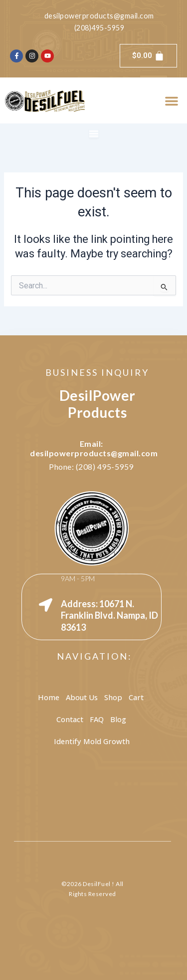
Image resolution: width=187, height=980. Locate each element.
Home (49, 697)
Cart (136, 697)
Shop (113, 697)
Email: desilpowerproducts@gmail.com (94, 448)
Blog (118, 719)
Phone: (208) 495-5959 (91, 467)
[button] (172, 101)
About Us (82, 697)
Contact (70, 719)
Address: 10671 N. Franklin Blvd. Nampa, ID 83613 (109, 615)
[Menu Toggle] (94, 133)
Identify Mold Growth (92, 741)
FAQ (97, 719)
